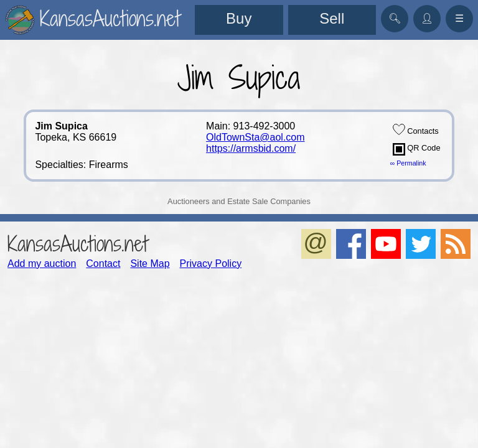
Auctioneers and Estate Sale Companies (239, 201)
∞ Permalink (408, 163)
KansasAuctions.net (77, 244)
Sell (332, 18)
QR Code (417, 149)
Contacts (416, 129)
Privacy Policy (211, 264)
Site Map (150, 264)
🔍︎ (395, 18)
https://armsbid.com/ (251, 148)
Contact (103, 264)
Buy (239, 18)
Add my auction (42, 264)
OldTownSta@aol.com (255, 137)
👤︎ (427, 18)
